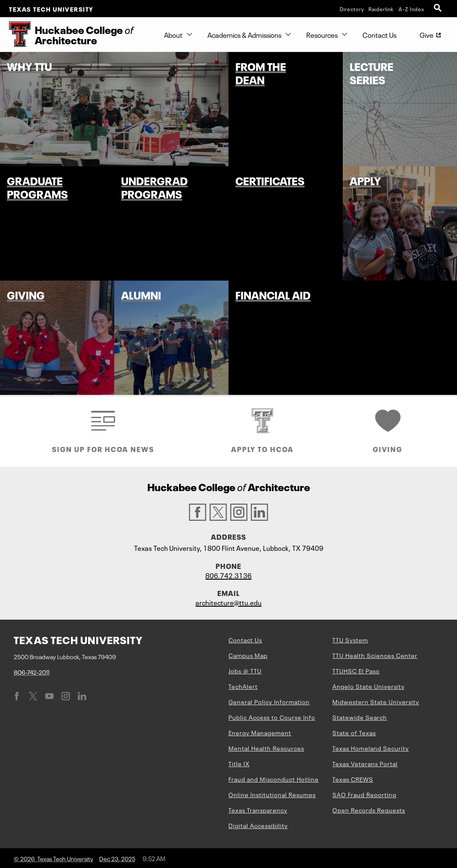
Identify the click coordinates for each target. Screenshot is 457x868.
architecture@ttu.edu (228, 602)
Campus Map (248, 655)
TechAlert (243, 686)
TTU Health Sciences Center (375, 655)
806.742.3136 (228, 575)
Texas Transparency (258, 810)
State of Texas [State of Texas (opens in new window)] (354, 732)
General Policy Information (269, 701)
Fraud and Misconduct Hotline (274, 779)
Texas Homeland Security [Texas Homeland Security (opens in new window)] (371, 748)
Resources (322, 34)
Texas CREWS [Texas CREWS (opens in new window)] (353, 779)
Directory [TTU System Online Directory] (352, 9)
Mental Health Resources (266, 748)
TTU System (350, 639)
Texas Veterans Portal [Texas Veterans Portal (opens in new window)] (365, 763)
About (173, 34)
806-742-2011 (32, 672)
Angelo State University (369, 686)
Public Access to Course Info (272, 717)
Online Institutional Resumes (272, 794)
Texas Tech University (51, 9)
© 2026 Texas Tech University (53, 858)
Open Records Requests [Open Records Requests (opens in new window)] (369, 810)
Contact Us (379, 34)
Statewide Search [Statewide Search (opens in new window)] (360, 717)
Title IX (239, 763)
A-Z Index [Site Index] (411, 9)
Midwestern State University (376, 701)
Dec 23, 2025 (117, 858)
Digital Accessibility (258, 825)
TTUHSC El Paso (356, 670)
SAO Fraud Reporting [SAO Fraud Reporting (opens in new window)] (364, 794)
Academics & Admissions (244, 34)
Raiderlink (381, 9)
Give (433, 36)
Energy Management (260, 732)
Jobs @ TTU (245, 670)
